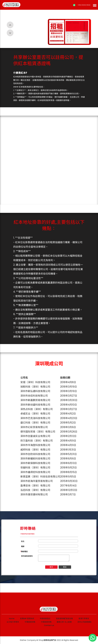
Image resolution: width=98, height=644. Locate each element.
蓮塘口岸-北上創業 (64, 622)
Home (12, 619)
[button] (10, 25)
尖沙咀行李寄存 (13, 622)
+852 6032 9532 (84, 5)
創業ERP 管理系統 (27, 619)
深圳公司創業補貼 (84, 622)
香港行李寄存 (84, 619)
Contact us (49, 625)
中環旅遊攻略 (30, 622)
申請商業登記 (45, 619)
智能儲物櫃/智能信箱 (64, 619)
